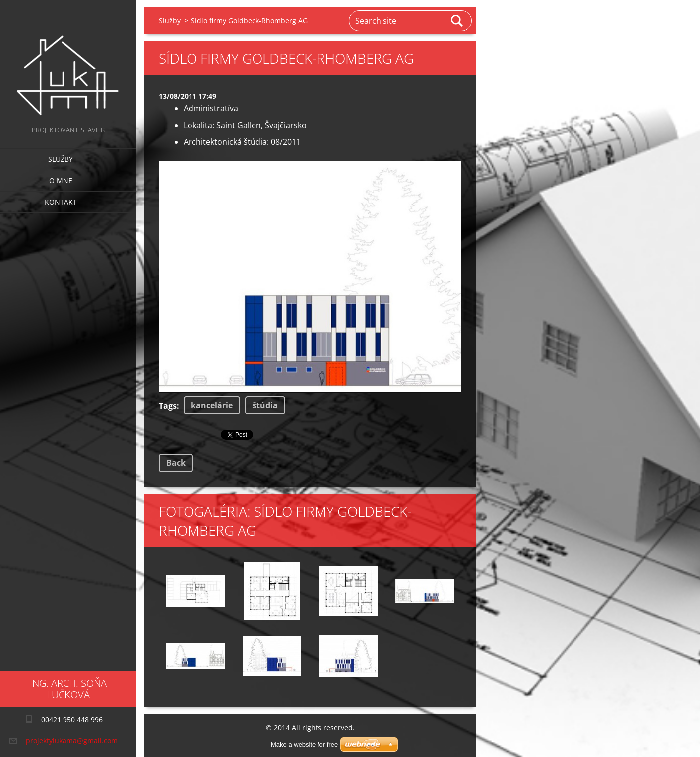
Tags (168, 406)
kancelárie (212, 405)
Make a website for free (304, 744)
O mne (61, 180)
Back (176, 463)
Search (457, 21)
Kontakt (61, 202)
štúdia (265, 405)
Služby (61, 159)
